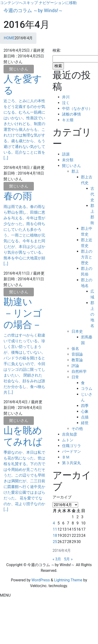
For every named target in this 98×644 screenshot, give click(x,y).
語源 (66, 154)
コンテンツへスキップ (19, 3)
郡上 (75, 171)
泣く (66, 103)
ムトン (68, 440)
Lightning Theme (68, 580)
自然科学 (79, 371)
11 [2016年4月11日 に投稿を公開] (55, 529)
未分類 (68, 160)
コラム (87, 389)
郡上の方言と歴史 (87, 257)
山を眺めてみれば (23, 436)
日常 (75, 377)
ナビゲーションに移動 (58, 3)
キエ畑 (68, 120)
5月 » (68, 559)
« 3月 (57, 559)
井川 (66, 97)
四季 (85, 406)
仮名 (75, 349)
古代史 (92, 194)
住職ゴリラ (71, 446)
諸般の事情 (71, 114)
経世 (85, 423)
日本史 (77, 331)
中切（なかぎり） (77, 108)
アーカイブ (62, 497)
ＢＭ (66, 457)
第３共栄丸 (71, 463)
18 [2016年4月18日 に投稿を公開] (55, 536)
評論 (75, 366)
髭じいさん (19, 69)
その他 (77, 429)
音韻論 (77, 354)
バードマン (71, 451)
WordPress (41, 580)
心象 (85, 411)
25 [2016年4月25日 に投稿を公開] (55, 542)
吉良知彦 (70, 434)
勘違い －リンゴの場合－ (23, 313)
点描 (85, 417)
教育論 (77, 360)
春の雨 (18, 196)
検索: (57, 50)
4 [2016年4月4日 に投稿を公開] (54, 523)
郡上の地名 (92, 314)
